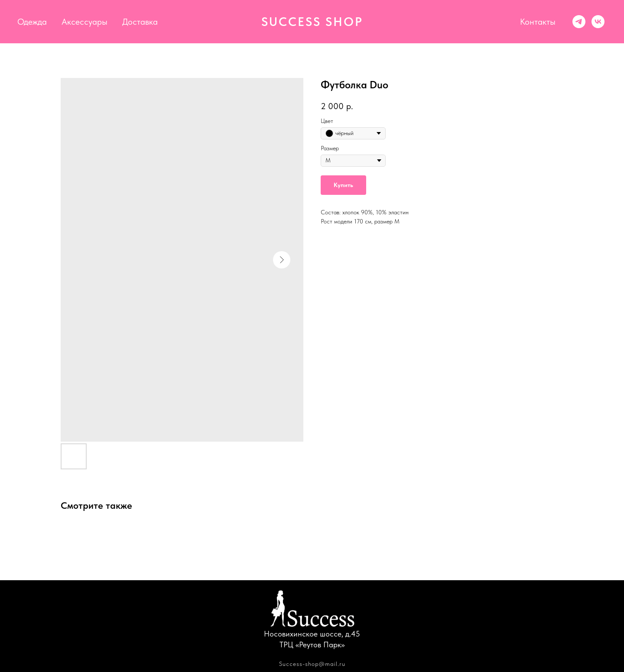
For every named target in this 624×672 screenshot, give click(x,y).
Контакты (538, 22)
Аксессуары (84, 22)
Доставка (140, 22)
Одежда (32, 22)
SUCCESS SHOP (312, 22)
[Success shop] (579, 22)
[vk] (598, 22)
